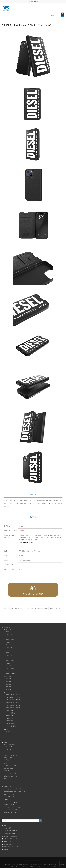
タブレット (7, 692)
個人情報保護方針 (8, 844)
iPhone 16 (8, 632)
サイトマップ (7, 842)
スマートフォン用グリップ (13, 765)
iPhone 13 (8, 663)
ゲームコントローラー (11, 773)
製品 (16, 608)
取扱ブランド (7, 787)
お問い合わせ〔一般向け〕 (11, 831)
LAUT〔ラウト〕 (8, 799)
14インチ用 (9, 682)
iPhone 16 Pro (9, 634)
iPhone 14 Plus (9, 658)
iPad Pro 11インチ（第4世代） (13, 702)
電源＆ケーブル (8, 758)
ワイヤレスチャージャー (12, 760)
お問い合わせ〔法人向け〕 (11, 833)
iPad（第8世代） (10, 721)
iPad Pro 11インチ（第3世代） (13, 705)
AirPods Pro (8, 731)
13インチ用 (9, 684)
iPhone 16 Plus (9, 637)
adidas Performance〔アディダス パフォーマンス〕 (17, 792)
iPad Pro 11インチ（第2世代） (13, 708)
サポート (6, 826)
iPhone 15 (33, 608)
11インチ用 (8, 689)
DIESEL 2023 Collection (43, 608)
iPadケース (8, 749)
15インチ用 (9, 679)
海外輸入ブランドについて (11, 847)
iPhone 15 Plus (9, 647)
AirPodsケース (7, 729)
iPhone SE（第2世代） (11, 674)
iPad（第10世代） (10, 716)
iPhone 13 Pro (9, 666)
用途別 (5, 743)
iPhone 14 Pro (9, 655)
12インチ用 (9, 687)
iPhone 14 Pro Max (10, 661)
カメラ (6, 763)
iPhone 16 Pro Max (10, 640)
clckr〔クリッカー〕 (9, 794)
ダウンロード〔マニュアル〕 (11, 839)
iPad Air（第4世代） (11, 710)
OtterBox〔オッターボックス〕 (12, 802)
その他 (6, 779)
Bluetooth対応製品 (8, 768)
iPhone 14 (8, 653)
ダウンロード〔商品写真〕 (11, 836)
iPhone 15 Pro (9, 645)
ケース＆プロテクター (10, 745)
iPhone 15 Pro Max (10, 650)
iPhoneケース (6, 608)
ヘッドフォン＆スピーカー (11, 755)
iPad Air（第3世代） (11, 713)
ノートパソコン (8, 677)
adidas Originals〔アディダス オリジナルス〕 (15, 789)
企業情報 (6, 849)
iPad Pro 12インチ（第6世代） (13, 695)
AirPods (7, 734)
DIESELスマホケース (55, 608)
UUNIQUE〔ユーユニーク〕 (11, 813)
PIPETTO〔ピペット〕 (10, 805)
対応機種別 (7, 627)
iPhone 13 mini (9, 671)
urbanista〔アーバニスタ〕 (11, 810)
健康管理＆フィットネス (10, 776)
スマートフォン (8, 630)
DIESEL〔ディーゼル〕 (24, 608)
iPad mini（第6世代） (11, 723)
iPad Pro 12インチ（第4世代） (13, 700)
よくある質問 (7, 828)
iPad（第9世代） (10, 718)
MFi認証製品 (7, 771)
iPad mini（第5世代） (11, 726)
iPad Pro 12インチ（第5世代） (13, 697)
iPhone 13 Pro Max (10, 668)
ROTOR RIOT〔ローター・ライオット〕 (14, 807)
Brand (12, 608)
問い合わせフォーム (27, 543)
